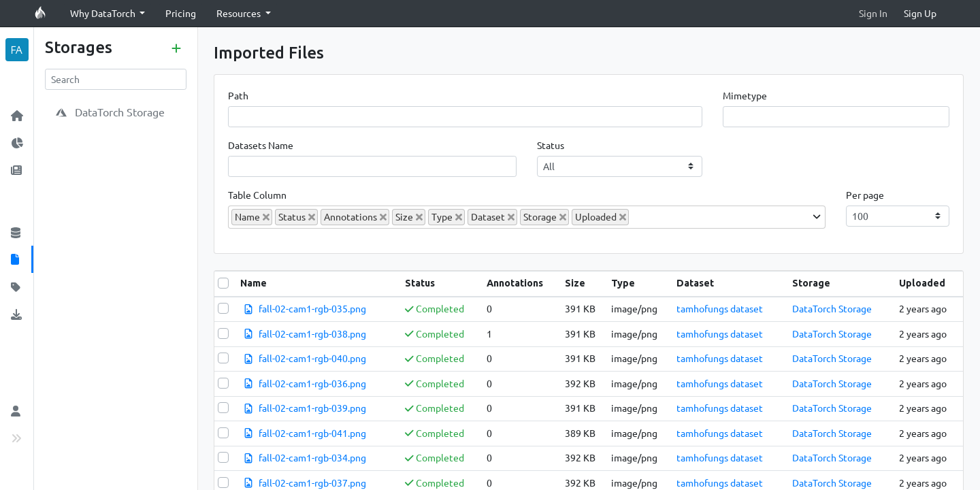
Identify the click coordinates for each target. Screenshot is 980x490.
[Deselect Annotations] (383, 217)
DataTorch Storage (832, 308)
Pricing (181, 13)
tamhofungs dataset (720, 308)
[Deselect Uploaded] (623, 217)
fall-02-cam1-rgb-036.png (312, 383)
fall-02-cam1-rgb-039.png (312, 408)
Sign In (873, 13)
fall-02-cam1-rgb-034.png (312, 457)
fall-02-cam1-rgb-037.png (312, 483)
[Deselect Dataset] (511, 217)
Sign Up (920, 13)
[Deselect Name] (266, 217)
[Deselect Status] (312, 217)
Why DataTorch (104, 13)
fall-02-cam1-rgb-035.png (312, 308)
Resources (240, 13)
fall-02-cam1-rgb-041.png (312, 433)
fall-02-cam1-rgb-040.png (312, 358)
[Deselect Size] (419, 217)
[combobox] (527, 217)
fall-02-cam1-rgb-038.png (312, 333)
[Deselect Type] (459, 217)
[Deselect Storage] (563, 217)
